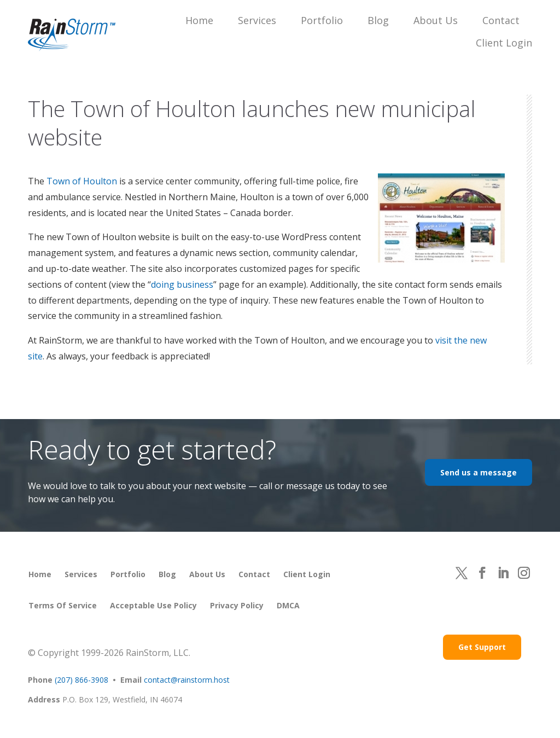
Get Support (482, 647)
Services (257, 20)
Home (199, 20)
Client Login (504, 43)
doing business (182, 284)
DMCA (288, 605)
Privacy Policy (237, 605)
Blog (378, 20)
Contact (501, 20)
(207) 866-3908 (81, 680)
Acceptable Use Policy (153, 605)
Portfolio (322, 20)
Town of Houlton (82, 181)
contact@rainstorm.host (187, 680)
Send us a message (479, 472)
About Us (436, 20)
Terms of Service (63, 605)
